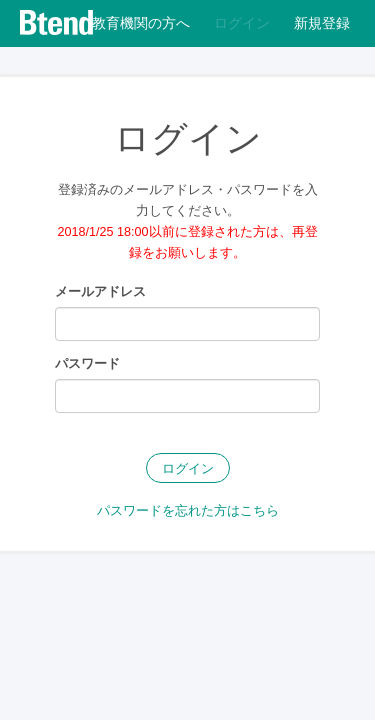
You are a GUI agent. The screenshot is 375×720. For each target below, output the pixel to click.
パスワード (87, 364)
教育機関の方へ (141, 23)
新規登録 (322, 23)
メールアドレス (100, 292)
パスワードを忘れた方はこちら (188, 511)
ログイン (188, 469)
